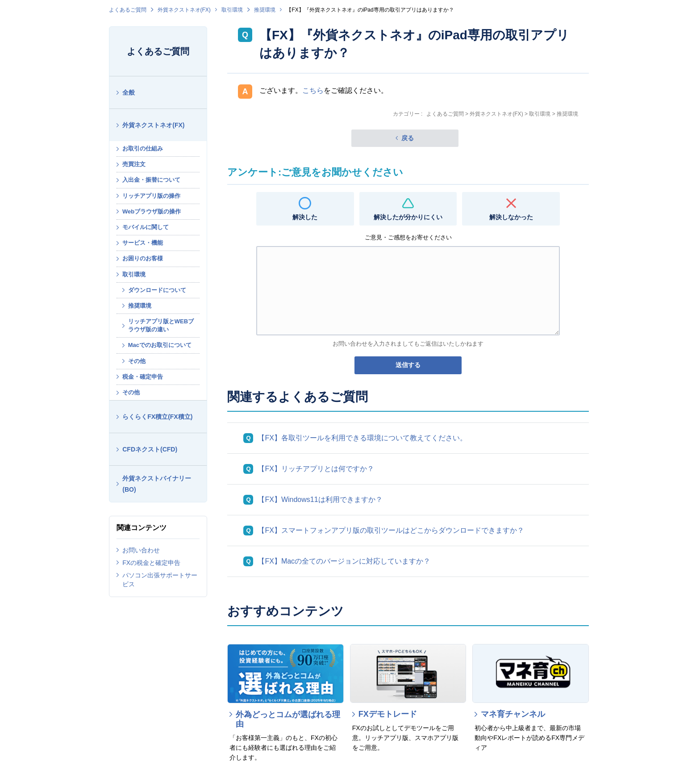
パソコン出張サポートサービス (160, 580)
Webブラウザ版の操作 (152, 211)
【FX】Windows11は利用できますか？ (320, 499)
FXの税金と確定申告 (151, 563)
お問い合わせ (141, 550)
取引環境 (232, 10)
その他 (137, 361)
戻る (408, 138)
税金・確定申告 (143, 377)
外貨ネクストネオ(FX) (184, 10)
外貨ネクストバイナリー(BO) (157, 484)
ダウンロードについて (157, 290)
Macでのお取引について (160, 345)
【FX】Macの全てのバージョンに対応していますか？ (344, 561)
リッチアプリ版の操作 (151, 196)
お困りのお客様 (143, 258)
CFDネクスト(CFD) (150, 449)
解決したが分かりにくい (408, 217)
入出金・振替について (151, 180)
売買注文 (134, 164)
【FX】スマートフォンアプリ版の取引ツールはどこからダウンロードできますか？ (391, 530)
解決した (305, 217)
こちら (313, 90)
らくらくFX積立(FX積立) (157, 417)
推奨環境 (265, 10)
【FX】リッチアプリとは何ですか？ (316, 469)
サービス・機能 (143, 243)
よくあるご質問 (128, 10)
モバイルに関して (146, 227)
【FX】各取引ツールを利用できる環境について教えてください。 (362, 438)
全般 (129, 92)
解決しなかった (511, 217)
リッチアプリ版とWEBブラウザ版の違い (161, 325)
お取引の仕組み (143, 148)
